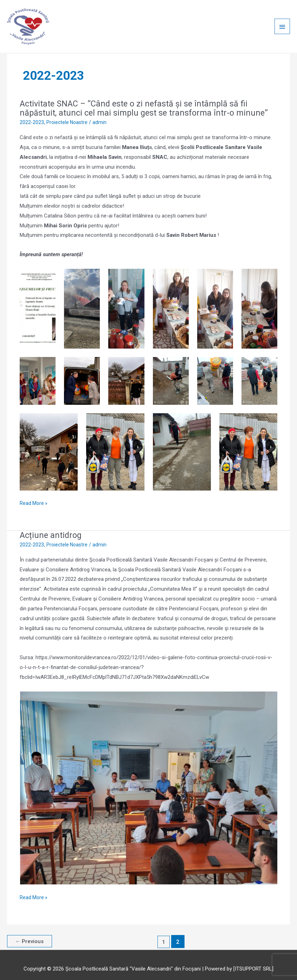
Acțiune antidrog (52, 529)
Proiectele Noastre (68, 116)
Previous (31, 936)
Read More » (34, 496)
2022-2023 (32, 116)
